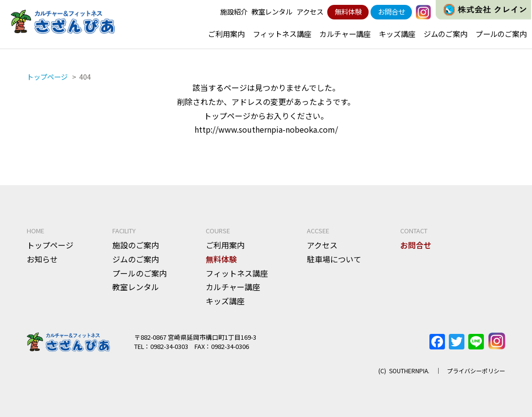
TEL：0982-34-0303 (161, 346)
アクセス (310, 11)
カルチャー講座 (345, 34)
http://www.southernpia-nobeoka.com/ (266, 129)
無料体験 (348, 11)
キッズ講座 (397, 34)
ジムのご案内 (445, 34)
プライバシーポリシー (476, 371)
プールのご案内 (501, 34)
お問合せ (391, 11)
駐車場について (334, 259)
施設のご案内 (136, 245)
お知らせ (42, 259)
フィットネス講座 (282, 34)
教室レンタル (272, 11)
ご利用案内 (226, 34)
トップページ (50, 245)
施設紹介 (234, 11)
